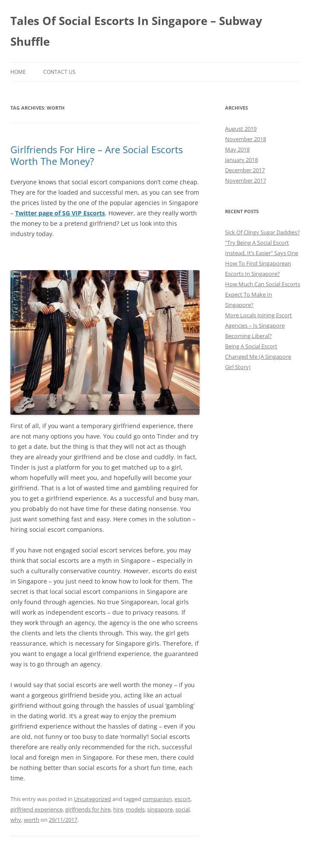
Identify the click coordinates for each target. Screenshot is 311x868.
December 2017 (245, 170)
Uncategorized (92, 799)
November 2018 (246, 139)
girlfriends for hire (88, 809)
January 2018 (241, 160)
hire (118, 809)
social (182, 809)
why (16, 820)
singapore (160, 809)
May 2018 (237, 149)
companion (157, 799)
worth (32, 820)
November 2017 (246, 180)
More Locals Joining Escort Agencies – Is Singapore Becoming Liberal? (259, 325)
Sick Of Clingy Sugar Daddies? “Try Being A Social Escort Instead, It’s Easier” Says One (262, 243)
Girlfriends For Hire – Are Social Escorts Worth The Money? (97, 155)
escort (182, 799)
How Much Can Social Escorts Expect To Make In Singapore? (263, 294)
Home (18, 72)
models (135, 809)
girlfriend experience (36, 809)
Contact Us (59, 72)
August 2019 (241, 129)
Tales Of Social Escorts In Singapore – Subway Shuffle (136, 31)
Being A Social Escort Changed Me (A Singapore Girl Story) (258, 357)
